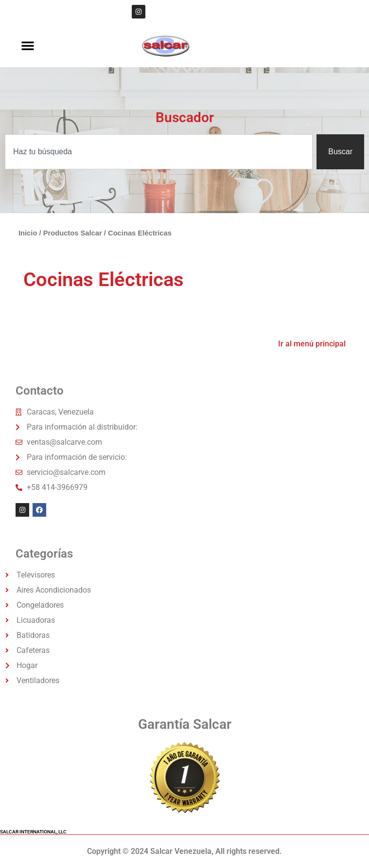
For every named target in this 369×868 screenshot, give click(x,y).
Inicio (28, 233)
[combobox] (159, 152)
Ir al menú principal (312, 344)
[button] (28, 45)
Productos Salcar (73, 233)
